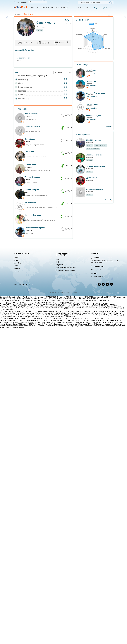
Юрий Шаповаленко (33, 126)
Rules (58, 262)
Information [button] (41, 8)
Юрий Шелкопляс (94, 140)
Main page (17, 14)
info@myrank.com (97, 277)
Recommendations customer (66, 267)
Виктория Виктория (33, 215)
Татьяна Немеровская (96, 166)
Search (51, 8)
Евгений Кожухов (32, 190)
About (16, 260)
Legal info (60, 265)
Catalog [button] (64, 8)
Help (58, 259)
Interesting (17, 263)
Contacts (17, 268)
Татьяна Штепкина (32, 177)
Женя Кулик (91, 82)
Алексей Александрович (35, 228)
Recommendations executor (66, 270)
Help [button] (57, 8)
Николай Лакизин (32, 114)
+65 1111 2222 (96, 270)
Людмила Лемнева (94, 155)
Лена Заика (91, 70)
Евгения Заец (30, 164)
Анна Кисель (30, 152)
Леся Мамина (30, 202)
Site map (17, 271)
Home (33, 8)
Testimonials (21, 109)
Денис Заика (30, 139)
